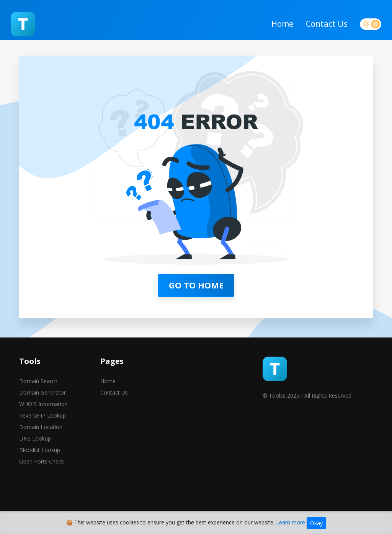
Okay (316, 523)
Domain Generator (42, 421)
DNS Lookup (35, 467)
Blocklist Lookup (40, 478)
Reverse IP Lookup (42, 444)
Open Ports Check (42, 490)
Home (274, 30)
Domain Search (38, 409)
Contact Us (318, 30)
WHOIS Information (43, 432)
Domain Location (41, 455)
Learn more (291, 522)
